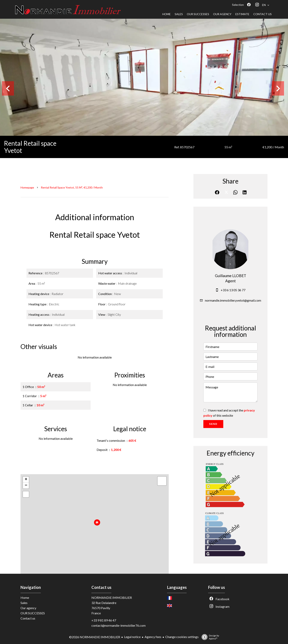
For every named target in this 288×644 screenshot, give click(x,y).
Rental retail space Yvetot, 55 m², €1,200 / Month (72, 187)
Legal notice (132, 637)
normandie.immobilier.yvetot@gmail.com (233, 300)
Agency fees (153, 637)
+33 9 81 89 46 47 (104, 620)
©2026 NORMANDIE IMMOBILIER (95, 637)
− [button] (26, 486)
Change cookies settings (182, 637)
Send (213, 424)
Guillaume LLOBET (231, 276)
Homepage (27, 187)
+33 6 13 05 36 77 (233, 290)
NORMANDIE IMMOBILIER (112, 598)
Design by (209, 637)
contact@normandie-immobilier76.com (119, 625)
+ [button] (26, 480)
